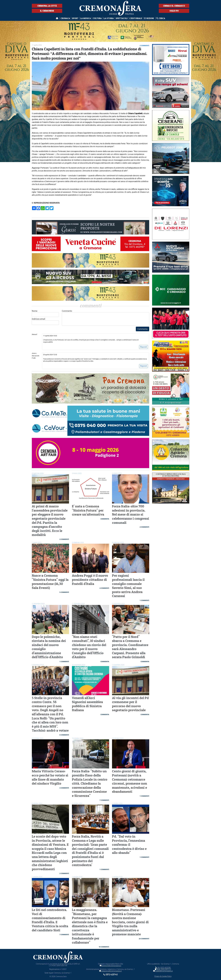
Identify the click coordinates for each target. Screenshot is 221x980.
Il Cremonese (47, 11)
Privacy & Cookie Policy (163, 976)
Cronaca (65, 18)
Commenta (142, 329)
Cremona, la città (47, 6)
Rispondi (143, 347)
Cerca (161, 18)
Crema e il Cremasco (174, 6)
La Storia (109, 18)
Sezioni (149, 18)
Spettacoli (122, 18)
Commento (106, 318)
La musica (86, 18)
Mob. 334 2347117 (163, 969)
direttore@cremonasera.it (110, 966)
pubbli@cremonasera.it (163, 971)
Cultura (97, 18)
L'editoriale (136, 18)
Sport (75, 18)
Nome (45, 313)
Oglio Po (174, 11)
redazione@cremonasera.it (110, 971)
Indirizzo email (45, 321)
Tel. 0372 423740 (163, 967)
